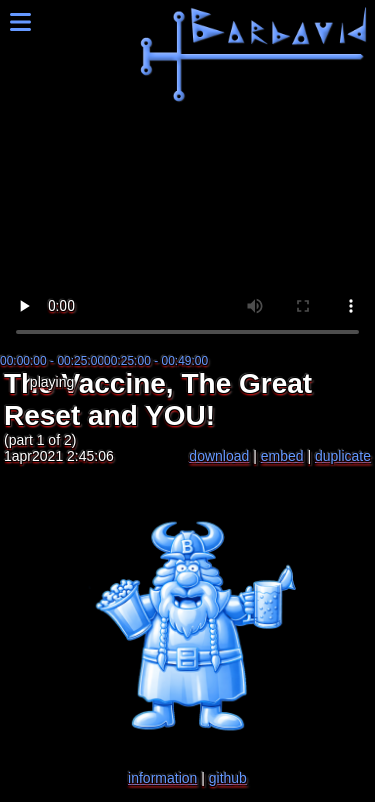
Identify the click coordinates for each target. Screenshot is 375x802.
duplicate (343, 456)
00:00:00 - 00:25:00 (52, 361)
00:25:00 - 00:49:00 (156, 361)
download (219, 456)
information (162, 778)
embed (282, 456)
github (228, 778)
